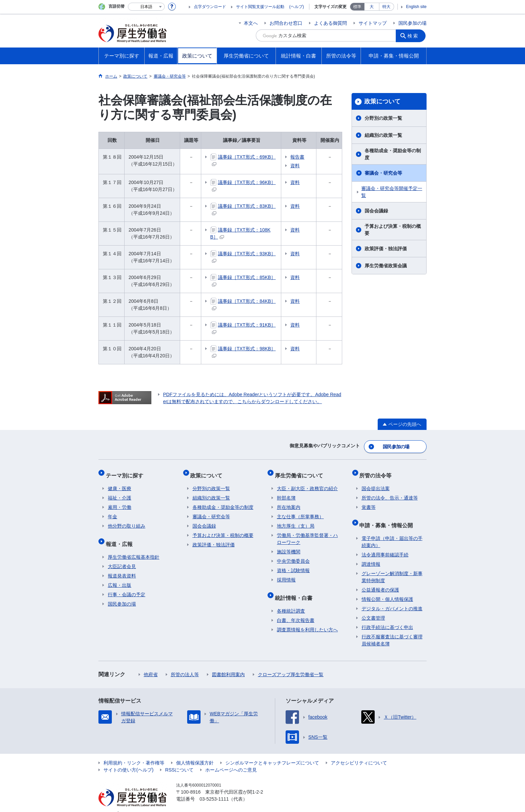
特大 (386, 7)
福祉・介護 (120, 492)
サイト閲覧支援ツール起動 (260, 7)
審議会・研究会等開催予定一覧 (392, 192)
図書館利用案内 (228, 664)
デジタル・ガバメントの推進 (392, 598)
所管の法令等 (378, 471)
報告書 (306, 157)
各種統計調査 (291, 601)
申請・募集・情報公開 (388, 517)
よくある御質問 (330, 23)
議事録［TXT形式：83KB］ (247, 206)
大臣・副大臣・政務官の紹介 (307, 482)
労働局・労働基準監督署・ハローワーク (307, 533)
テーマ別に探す (127, 471)
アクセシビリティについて (359, 752)
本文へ (251, 23)
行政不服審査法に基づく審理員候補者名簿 (392, 630)
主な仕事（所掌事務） (300, 511)
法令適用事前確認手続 (385, 544)
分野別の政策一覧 (383, 118)
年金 (112, 511)
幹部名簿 (286, 492)
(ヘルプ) (297, 7)
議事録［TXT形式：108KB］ (248, 230)
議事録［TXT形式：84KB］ (247, 301)
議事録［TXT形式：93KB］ (247, 254)
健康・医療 (120, 482)
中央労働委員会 (293, 555)
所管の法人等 (185, 664)
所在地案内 (289, 501)
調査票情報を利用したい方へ (307, 619)
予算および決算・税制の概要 (393, 230)
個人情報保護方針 (195, 752)
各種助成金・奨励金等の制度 (393, 154)
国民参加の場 (412, 23)
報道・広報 (121, 535)
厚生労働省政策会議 (386, 266)
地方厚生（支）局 (296, 520)
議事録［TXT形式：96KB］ (247, 182)
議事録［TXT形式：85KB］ (247, 277)
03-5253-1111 (214, 789)
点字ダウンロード (210, 7)
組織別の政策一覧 (383, 135)
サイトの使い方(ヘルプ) (128, 759)
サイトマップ (373, 23)
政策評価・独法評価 (386, 249)
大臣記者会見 (122, 556)
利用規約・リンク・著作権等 (134, 752)
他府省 (151, 664)
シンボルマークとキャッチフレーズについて (272, 752)
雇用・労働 (120, 501)
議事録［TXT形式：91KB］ (247, 325)
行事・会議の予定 (127, 584)
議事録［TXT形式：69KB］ (247, 157)
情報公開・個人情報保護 (387, 589)
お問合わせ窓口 (286, 23)
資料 (303, 166)
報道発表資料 (122, 565)
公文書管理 (373, 608)
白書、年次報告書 (296, 610)
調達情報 (371, 554)
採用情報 (286, 574)
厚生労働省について (301, 471)
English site (416, 7)
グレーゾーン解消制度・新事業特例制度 (392, 567)
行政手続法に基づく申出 (387, 617)
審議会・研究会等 (383, 173)
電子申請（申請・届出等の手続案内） (392, 531)
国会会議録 (376, 211)
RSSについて (179, 759)
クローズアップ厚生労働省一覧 (291, 664)
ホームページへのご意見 (231, 759)
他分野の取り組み (127, 520)
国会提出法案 (376, 482)
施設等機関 (289, 546)
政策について (382, 101)
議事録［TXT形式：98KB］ (247, 349)
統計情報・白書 (296, 589)
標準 (357, 7)
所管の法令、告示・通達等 (390, 492)
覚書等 (369, 501)
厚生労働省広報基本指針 (134, 547)
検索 (415, 35)
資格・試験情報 (293, 564)
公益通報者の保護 (380, 579)
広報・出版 (120, 575)
